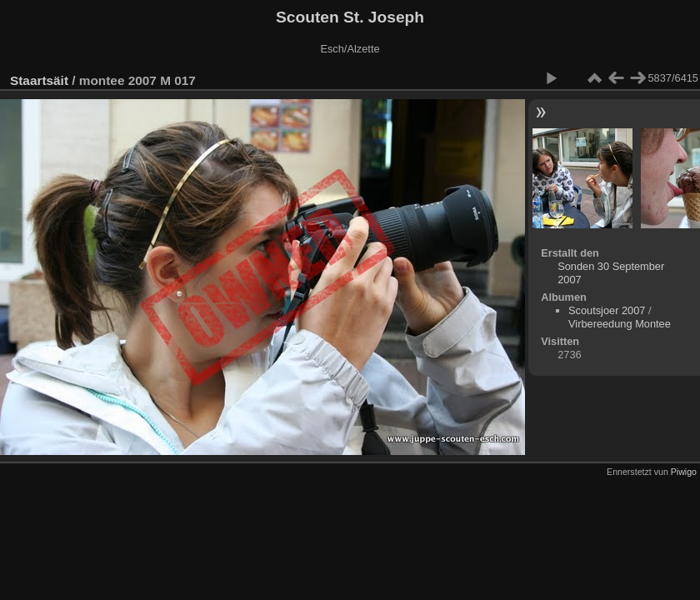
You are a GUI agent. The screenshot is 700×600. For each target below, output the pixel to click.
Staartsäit (39, 80)
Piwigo (684, 472)
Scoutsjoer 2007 (607, 310)
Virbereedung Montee (620, 324)
